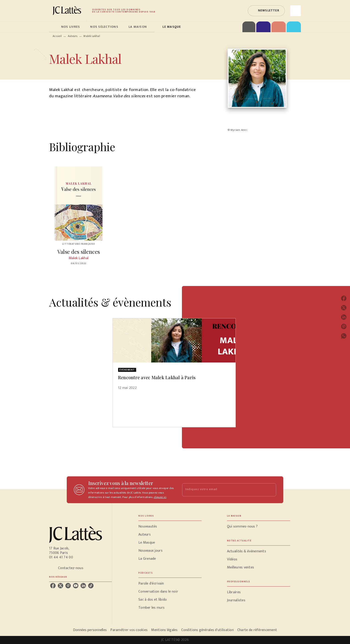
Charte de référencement (257, 630)
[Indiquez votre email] (224, 490)
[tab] (54, 27)
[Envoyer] (271, 490)
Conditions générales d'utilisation (207, 630)
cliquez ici (160, 497)
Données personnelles (90, 630)
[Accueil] (68, 11)
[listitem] (53, 586)
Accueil (57, 36)
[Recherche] (296, 11)
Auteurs (73, 36)
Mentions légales (164, 630)
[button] (266, 11)
